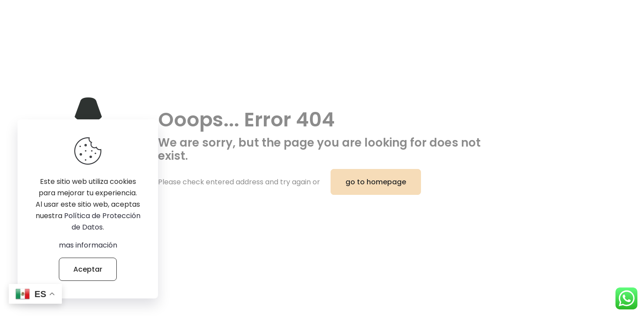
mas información (88, 245)
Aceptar (88, 269)
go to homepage (376, 182)
